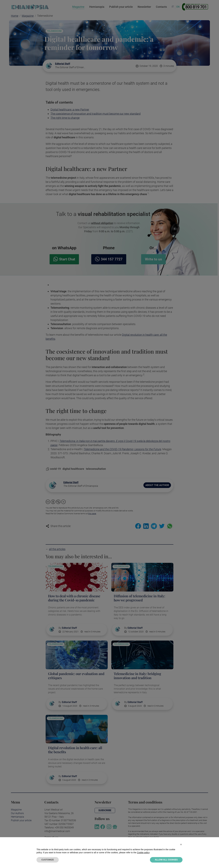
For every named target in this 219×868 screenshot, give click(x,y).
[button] (181, 844)
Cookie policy (143, 853)
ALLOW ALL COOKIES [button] (166, 860)
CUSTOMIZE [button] (48, 860)
